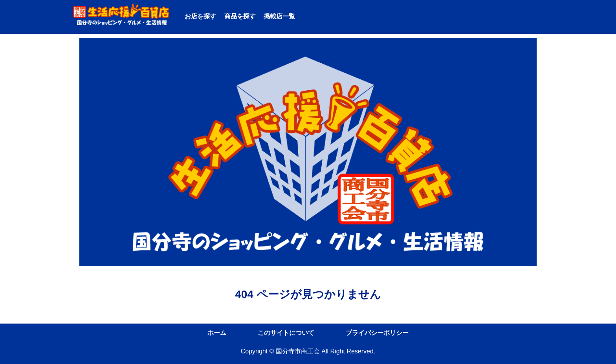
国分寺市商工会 (298, 351)
